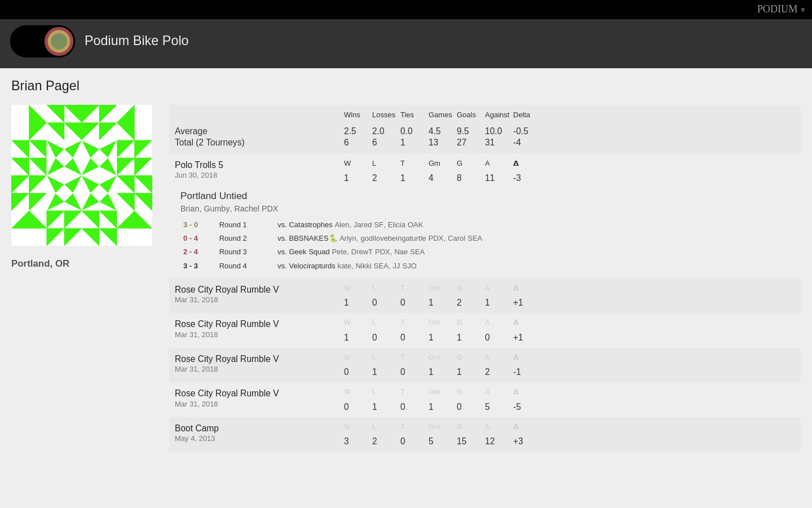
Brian (190, 209)
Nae (401, 252)
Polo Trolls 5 (199, 165)
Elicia (397, 225)
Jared (363, 225)
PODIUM (778, 9)
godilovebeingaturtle (393, 238)
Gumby (217, 209)
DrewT (362, 252)
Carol (456, 238)
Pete (339, 252)
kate (344, 266)
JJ (397, 266)
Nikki (364, 266)
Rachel (247, 209)
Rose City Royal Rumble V (227, 290)
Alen (342, 225)
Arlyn (348, 238)
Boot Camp (197, 428)
